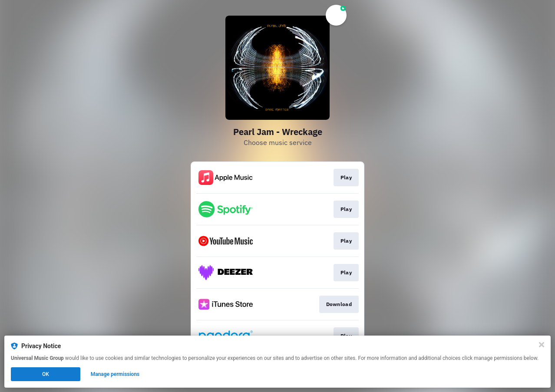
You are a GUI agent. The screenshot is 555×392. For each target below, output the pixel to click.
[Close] (542, 345)
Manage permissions (115, 374)
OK (46, 374)
